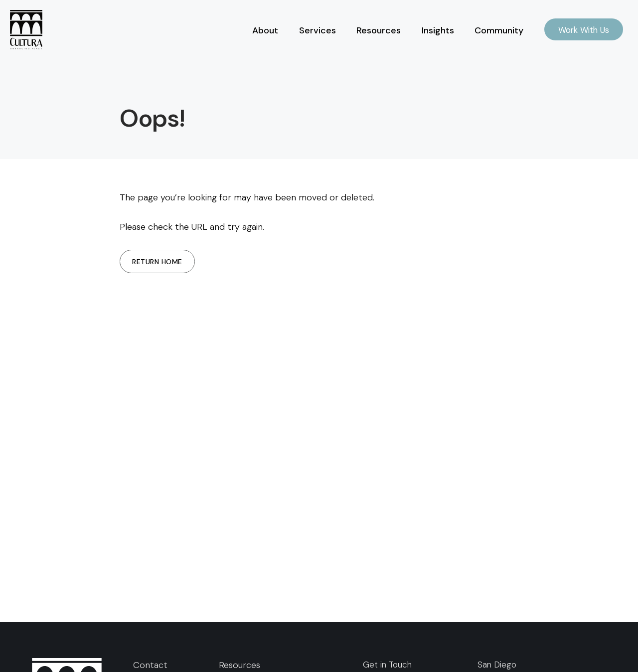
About (265, 30)
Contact (150, 665)
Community (499, 30)
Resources (379, 30)
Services (318, 30)
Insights (438, 30)
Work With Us (584, 30)
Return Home (157, 262)
